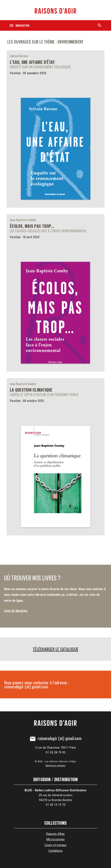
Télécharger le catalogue (55, 649)
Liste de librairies (16, 610)
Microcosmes (55, 839)
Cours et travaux (55, 845)
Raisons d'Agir (55, 834)
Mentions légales (55, 765)
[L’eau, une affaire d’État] (55, 129)
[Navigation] (19, 25)
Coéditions (55, 851)
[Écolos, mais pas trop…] (55, 293)
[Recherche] (100, 25)
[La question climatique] (55, 457)
